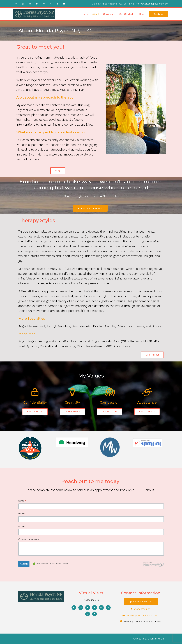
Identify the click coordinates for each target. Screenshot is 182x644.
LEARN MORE (35, 412)
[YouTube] (44, 4)
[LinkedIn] (30, 4)
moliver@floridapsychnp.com (152, 4)
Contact (158, 14)
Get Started (126, 14)
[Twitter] (37, 4)
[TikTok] (57, 4)
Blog (142, 14)
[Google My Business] (64, 4)
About (96, 14)
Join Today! (152, 355)
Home (85, 14)
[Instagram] (23, 4)
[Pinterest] (50, 4)
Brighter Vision (156, 639)
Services (108, 14)
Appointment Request (90, 208)
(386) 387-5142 (126, 4)
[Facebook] (16, 4)
